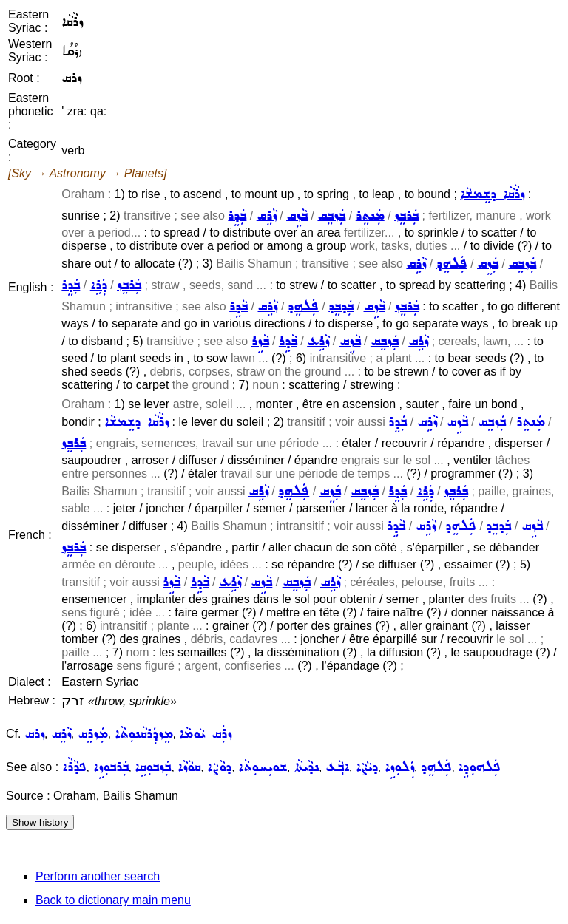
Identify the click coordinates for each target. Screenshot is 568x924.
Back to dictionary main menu (113, 900)
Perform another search (98, 876)
